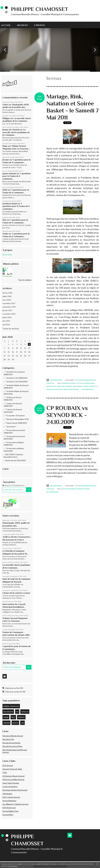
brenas (49, 386)
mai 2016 (6, 324)
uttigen (80, 383)
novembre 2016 (9, 314)
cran (75, 386)
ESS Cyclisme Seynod (11, 797)
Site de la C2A (8, 739)
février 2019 (7, 293)
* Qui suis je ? (11, 427)
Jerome (6, 160)
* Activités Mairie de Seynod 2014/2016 (16, 393)
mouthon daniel (10, 204)
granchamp (68, 389)
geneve (87, 383)
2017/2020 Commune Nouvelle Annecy (13, 456)
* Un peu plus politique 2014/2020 (14, 450)
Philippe (6, 118)
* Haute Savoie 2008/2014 (16, 423)
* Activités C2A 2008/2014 (16, 378)
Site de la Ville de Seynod (13, 736)
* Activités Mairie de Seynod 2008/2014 (16, 387)
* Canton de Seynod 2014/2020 (13, 411)
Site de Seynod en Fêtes (12, 746)
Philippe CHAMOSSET (40, 9)
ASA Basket (7, 794)
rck (17, 712)
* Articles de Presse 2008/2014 (13, 399)
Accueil (6, 25)
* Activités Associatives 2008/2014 (14, 373)
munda (76, 389)
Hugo (5, 146)
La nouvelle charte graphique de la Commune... (16, 132)
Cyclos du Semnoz (10, 786)
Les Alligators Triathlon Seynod (15, 804)
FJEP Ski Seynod (9, 808)
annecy (15, 723)
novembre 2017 (9, 303)
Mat (4, 220)
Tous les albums (25, 280)
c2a (23, 723)
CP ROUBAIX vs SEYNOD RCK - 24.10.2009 (67, 415)
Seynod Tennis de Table (12, 769)
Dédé (5, 190)
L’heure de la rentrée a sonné (16, 593)
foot (13, 717)
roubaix (80, 489)
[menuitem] (7, 25)
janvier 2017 (7, 310)
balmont (21, 717)
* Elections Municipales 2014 (17, 419)
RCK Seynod (8, 765)
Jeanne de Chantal (11, 130)
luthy (53, 389)
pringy (80, 386)
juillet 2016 (7, 317)
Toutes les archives (11, 329)
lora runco (61, 386)
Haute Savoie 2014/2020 (15, 460)
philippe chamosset (11, 706)
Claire (5, 105)
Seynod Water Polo (10, 811)
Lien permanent (54, 380)
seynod (6, 723)
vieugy (6, 717)
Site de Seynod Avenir (11, 743)
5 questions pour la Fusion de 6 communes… (17, 176)
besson (69, 386)
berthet (59, 389)
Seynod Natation (9, 801)
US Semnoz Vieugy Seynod (13, 776)
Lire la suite (7, 255)
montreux (72, 383)
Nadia (5, 234)
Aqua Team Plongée (11, 783)
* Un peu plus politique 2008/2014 (14, 444)
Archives (22, 25)
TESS (5, 772)
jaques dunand (9, 173)
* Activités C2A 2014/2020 (16, 382)
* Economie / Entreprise (15, 416)
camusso (25, 712)
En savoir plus (13, 866)
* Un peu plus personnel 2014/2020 (14, 438)
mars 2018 (7, 300)
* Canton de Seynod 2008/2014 (13, 405)
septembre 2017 (9, 307)
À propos (39, 25)
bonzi (92, 383)
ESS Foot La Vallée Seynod (13, 779)
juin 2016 (6, 321)
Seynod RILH (8, 815)
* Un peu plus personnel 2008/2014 (14, 431)
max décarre (8, 712)
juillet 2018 (7, 296)
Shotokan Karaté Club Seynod (15, 790)
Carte (6, 469)
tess (54, 386)
